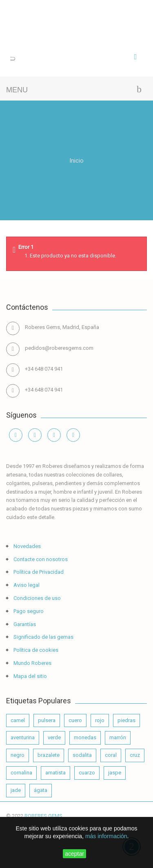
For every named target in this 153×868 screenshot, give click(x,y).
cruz (135, 755)
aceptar (74, 854)
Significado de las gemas (43, 637)
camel (18, 720)
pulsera (47, 720)
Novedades (27, 546)
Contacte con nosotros (40, 559)
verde (54, 737)
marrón (118, 737)
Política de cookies (35, 650)
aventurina (23, 737)
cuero (75, 720)
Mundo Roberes (32, 663)
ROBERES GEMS (43, 816)
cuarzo (87, 773)
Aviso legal (26, 585)
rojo (100, 720)
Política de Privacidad (38, 572)
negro (18, 755)
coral (111, 755)
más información (106, 836)
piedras (126, 720)
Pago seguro (28, 611)
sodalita (82, 755)
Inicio (76, 160)
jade (16, 790)
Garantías (24, 624)
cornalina (21, 773)
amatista (55, 773)
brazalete (49, 755)
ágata (41, 790)
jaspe (115, 773)
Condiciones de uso (37, 598)
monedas (85, 737)
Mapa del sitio (30, 676)
